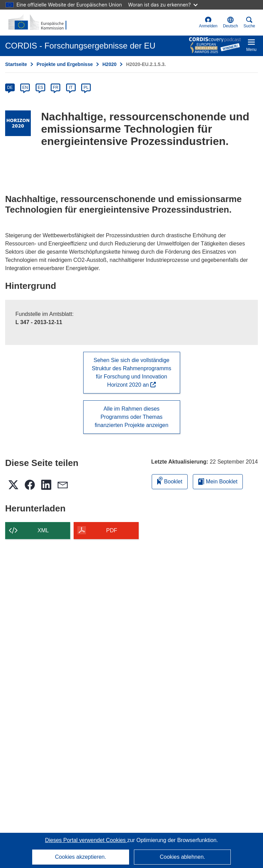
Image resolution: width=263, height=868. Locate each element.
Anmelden (208, 22)
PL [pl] (86, 88)
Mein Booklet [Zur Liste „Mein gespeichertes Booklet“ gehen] (218, 482)
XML (43, 530)
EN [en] (25, 88)
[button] (230, 23)
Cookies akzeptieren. (81, 857)
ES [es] (40, 88)
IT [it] (71, 88)
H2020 (109, 64)
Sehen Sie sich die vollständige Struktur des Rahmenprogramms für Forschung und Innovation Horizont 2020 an (131, 372)
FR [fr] (55, 88)
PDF (112, 530)
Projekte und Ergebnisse (65, 64)
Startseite (16, 64)
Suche (249, 22)
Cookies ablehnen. (182, 857)
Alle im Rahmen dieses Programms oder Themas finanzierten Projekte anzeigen (131, 417)
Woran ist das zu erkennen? (163, 5)
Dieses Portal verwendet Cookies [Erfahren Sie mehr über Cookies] (86, 840)
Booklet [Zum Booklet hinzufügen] (170, 480)
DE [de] (10, 88)
